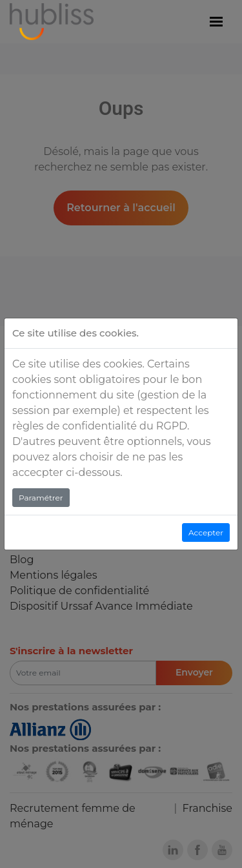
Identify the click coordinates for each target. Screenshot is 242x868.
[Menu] (216, 22)
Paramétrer (41, 498)
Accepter (206, 532)
